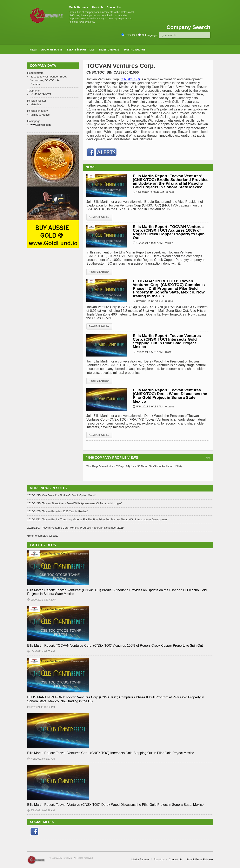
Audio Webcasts (52, 49)
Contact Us (114, 7)
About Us (97, 7)
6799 (170, 301)
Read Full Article (99, 217)
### (208, 458)
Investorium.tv (109, 49)
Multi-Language (135, 49)
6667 (170, 243)
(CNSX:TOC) (130, 79)
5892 (172, 192)
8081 (170, 352)
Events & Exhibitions (81, 49)
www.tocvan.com (41, 125)
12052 (171, 406)
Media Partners (78, 7)
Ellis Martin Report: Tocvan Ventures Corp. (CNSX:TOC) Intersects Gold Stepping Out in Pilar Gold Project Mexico (167, 341)
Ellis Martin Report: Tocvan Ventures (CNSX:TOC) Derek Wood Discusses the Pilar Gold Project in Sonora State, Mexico (170, 396)
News (33, 49)
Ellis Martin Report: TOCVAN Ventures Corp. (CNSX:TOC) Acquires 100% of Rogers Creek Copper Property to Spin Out (169, 232)
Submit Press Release (199, 859)
